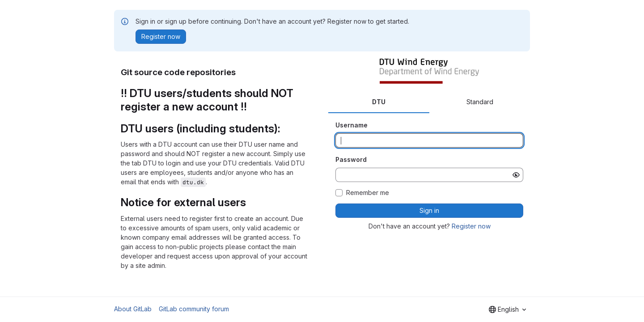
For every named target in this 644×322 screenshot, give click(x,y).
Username (352, 125)
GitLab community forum (194, 309)
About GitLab (133, 309)
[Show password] (516, 175)
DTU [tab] (379, 102)
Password (351, 159)
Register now (471, 226)
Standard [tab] (480, 102)
